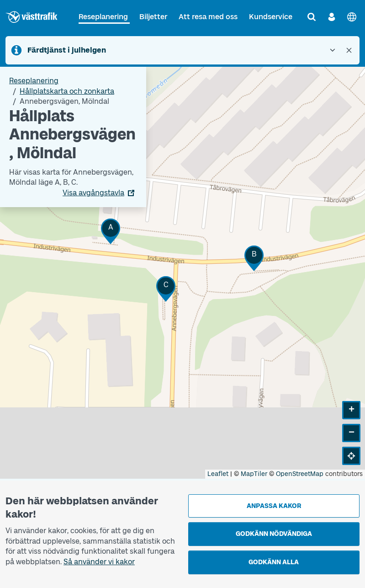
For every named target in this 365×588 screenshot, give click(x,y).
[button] (111, 231)
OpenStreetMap (300, 474)
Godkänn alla (274, 562)
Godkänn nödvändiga (274, 534)
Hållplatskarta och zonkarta (67, 91)
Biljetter (153, 17)
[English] (352, 17)
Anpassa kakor (274, 506)
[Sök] (312, 17)
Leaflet (218, 474)
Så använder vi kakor (99, 562)
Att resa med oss (208, 17)
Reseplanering (103, 17)
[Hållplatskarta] (182, 273)
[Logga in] (332, 17)
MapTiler (254, 474)
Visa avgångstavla (93, 193)
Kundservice (271, 17)
